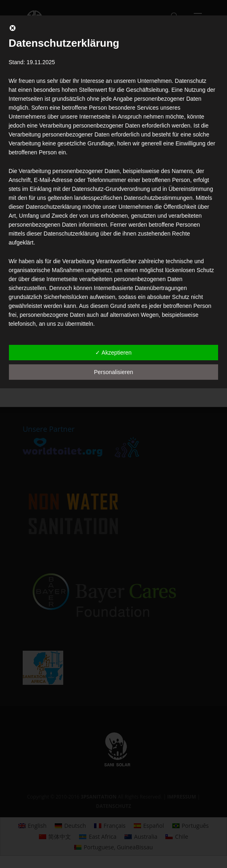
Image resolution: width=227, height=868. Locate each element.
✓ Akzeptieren (113, 353)
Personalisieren (114, 372)
